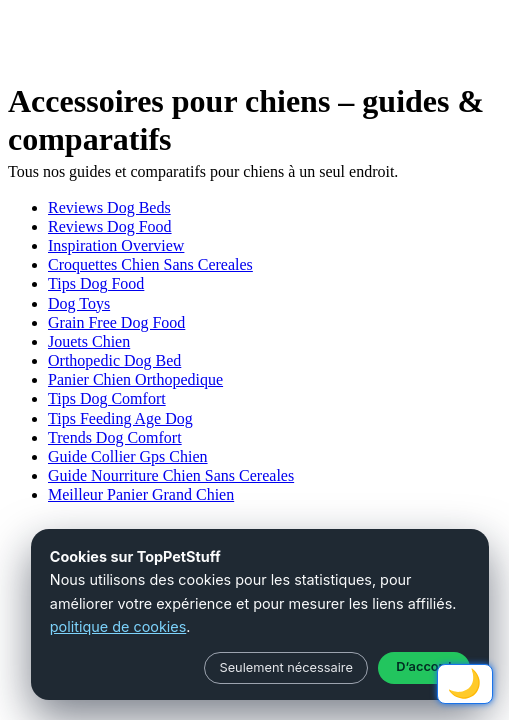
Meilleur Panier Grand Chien (141, 494)
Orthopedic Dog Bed (114, 360)
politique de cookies (118, 626)
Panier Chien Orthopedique (135, 379)
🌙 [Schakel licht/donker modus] (464, 683)
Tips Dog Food (96, 283)
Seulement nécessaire (285, 667)
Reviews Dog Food (110, 226)
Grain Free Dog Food (116, 322)
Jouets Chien (89, 341)
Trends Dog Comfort (115, 437)
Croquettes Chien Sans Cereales (150, 264)
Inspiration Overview (116, 245)
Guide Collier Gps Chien (128, 456)
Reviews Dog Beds (109, 207)
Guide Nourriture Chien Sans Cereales (171, 475)
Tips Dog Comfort (107, 398)
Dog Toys (79, 303)
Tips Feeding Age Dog (120, 418)
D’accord (423, 666)
